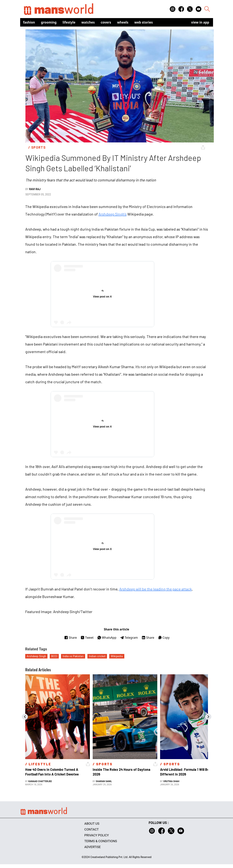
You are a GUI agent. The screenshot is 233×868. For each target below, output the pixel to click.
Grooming (49, 22)
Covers (106, 22)
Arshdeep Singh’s (113, 214)
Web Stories (144, 22)
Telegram (129, 638)
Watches (88, 22)
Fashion (29, 22)
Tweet (87, 638)
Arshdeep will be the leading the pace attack (155, 589)
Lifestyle (69, 22)
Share (71, 638)
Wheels (123, 22)
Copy (164, 638)
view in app (200, 22)
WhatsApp (107, 638)
